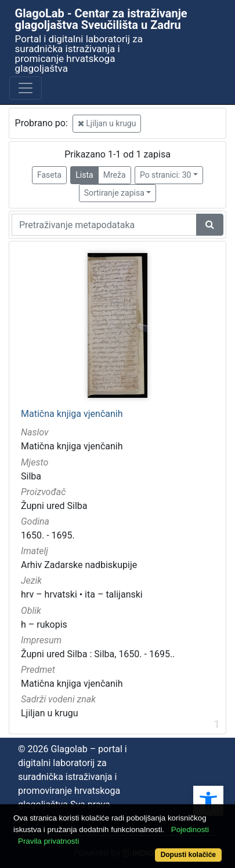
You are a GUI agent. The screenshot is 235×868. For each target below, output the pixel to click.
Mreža (115, 175)
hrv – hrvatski (49, 594)
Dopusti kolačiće (188, 855)
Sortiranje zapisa (114, 193)
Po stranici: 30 (166, 175)
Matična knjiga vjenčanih (72, 414)
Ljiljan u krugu (107, 123)
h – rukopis (44, 625)
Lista (84, 175)
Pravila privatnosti (48, 841)
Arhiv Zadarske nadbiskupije (79, 565)
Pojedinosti (190, 829)
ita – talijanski (114, 594)
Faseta (49, 175)
